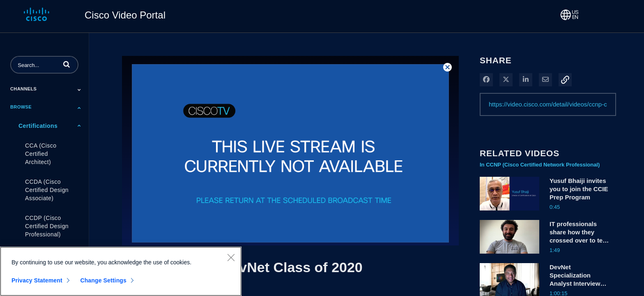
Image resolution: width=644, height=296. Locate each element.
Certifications (38, 126)
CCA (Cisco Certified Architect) (41, 154)
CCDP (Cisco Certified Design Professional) (47, 226)
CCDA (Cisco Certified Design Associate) (47, 190)
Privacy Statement (37, 284)
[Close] (231, 261)
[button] (67, 64)
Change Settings (103, 284)
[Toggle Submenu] (79, 90)
